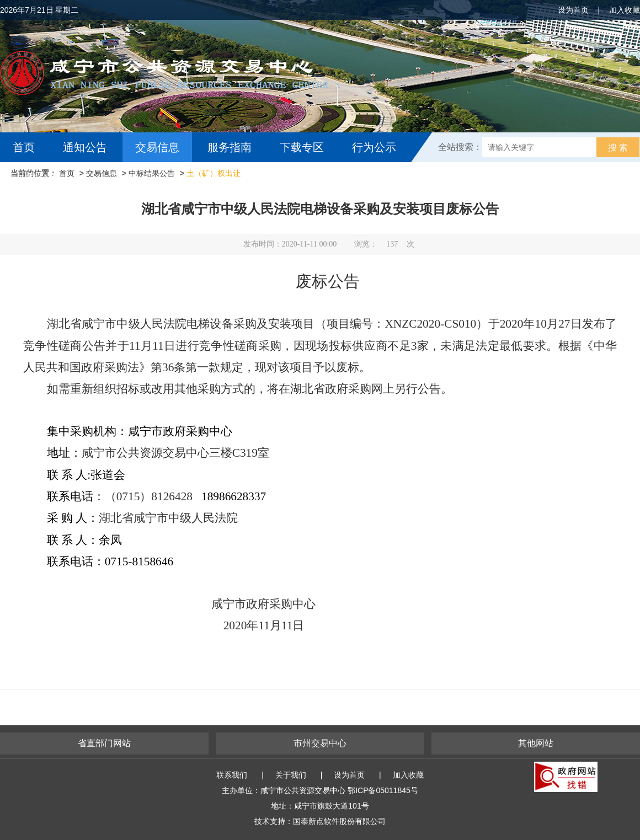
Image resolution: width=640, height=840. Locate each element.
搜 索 (618, 148)
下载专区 (302, 147)
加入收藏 (625, 10)
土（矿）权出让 (214, 173)
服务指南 (230, 147)
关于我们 (291, 775)
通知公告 (85, 147)
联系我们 (232, 775)
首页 (24, 147)
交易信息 (157, 147)
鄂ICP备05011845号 (383, 790)
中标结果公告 (152, 173)
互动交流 (38, 177)
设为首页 (573, 10)
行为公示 (374, 147)
